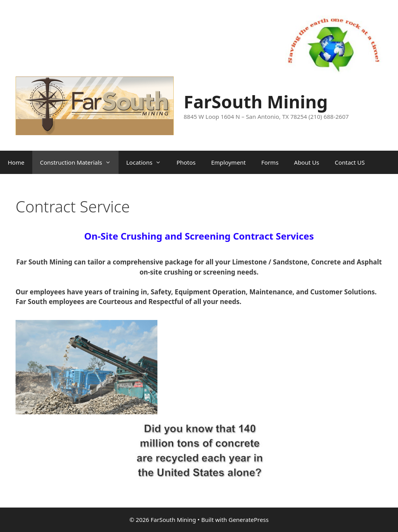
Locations (148, 162)
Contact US (350, 162)
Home (16, 162)
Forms (270, 162)
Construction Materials (79, 162)
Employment (228, 162)
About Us (307, 162)
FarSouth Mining (256, 102)
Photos (186, 162)
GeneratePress (249, 520)
